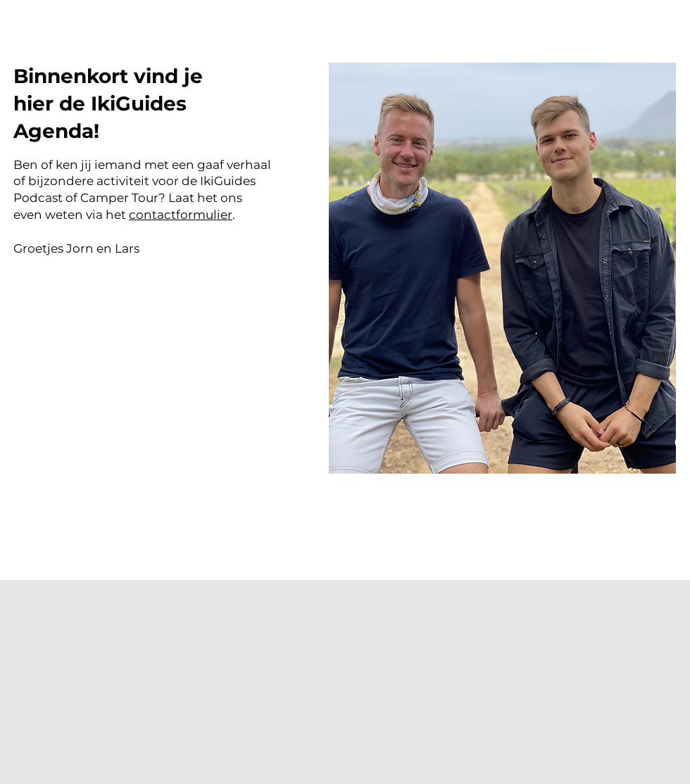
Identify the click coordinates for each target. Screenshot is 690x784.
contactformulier (181, 215)
